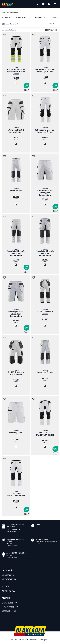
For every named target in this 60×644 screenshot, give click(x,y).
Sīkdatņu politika (10, 603)
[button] (5, 35)
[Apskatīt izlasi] (43, 4)
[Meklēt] (38, 4)
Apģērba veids (40, 18)
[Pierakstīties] (49, 4)
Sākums (5, 12)
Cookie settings (9, 611)
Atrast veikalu (9, 591)
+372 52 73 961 (11, 527)
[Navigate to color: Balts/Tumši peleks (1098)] (45, 83)
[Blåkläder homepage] (7, 4)
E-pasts (39, 525)
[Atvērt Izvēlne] (55, 4)
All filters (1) (10, 24)
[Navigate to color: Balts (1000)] (16, 446)
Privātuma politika (10, 607)
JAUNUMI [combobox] (51, 24)
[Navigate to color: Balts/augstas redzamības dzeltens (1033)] (16, 83)
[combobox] (52, 24)
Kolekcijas (23, 18)
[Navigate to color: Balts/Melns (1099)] (45, 446)
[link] (16, 62)
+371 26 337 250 (11, 531)
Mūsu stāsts (8, 575)
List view (51, 30)
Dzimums (8, 18)
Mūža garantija (9, 579)
